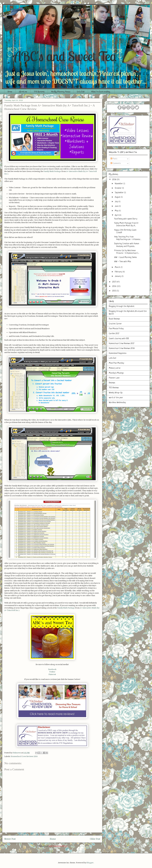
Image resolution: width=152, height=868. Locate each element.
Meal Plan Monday (116, 363)
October (118, 188)
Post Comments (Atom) (58, 846)
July (117, 202)
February (119, 272)
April (117, 215)
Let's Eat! (81, 92)
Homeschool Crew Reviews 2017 (122, 344)
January (118, 276)
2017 (114, 282)
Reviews (112, 383)
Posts (114, 159)
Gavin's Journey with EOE (119, 339)
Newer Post (10, 839)
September (119, 193)
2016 (114, 286)
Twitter (52, 672)
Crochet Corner (115, 324)
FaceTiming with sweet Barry (126, 219)
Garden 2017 (114, 334)
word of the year (116, 398)
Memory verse (115, 368)
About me (23, 92)
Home (10, 92)
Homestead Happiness (118, 353)
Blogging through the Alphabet (122, 306)
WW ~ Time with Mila (123, 262)
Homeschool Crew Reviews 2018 (24, 756)
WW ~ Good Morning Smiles (126, 257)
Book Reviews (114, 319)
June (117, 206)
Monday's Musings (116, 373)
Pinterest (52, 674)
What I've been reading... (101, 92)
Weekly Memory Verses (61, 92)
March (118, 267)
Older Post (95, 839)
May (117, 211)
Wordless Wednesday (117, 403)
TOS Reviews (39, 92)
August (118, 197)
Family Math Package (52, 171)
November (119, 184)
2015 (114, 291)
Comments (116, 163)
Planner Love (114, 378)
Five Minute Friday (116, 329)
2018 (115, 180)
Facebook (52, 669)
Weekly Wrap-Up (116, 393)
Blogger (90, 863)
